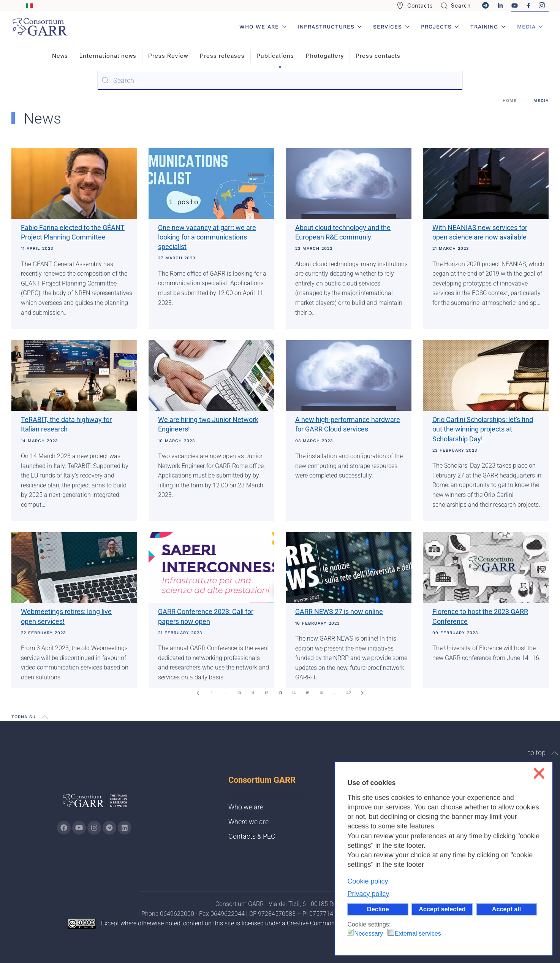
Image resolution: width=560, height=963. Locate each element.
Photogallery (325, 56)
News (60, 56)
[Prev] (198, 693)
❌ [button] (539, 773)
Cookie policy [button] (368, 881)
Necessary (369, 934)
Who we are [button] (263, 27)
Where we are (248, 822)
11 (253, 693)
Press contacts (378, 56)
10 (239, 693)
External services (418, 934)
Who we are (246, 807)
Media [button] (530, 27)
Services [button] (391, 27)
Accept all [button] (506, 909)
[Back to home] (40, 27)
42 (349, 693)
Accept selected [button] (442, 909)
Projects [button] (440, 27)
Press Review (168, 56)
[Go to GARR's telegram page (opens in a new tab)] (109, 828)
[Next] (362, 693)
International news (108, 56)
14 (294, 693)
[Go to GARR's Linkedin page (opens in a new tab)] (125, 828)
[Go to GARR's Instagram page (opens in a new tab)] (64, 828)
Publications (275, 56)
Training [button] (488, 27)
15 (307, 693)
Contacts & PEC (252, 836)
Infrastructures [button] (330, 27)
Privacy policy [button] (368, 894)
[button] (45, 717)
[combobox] (280, 80)
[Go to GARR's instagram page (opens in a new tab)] (94, 828)
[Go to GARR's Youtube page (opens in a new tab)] (79, 828)
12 (266, 693)
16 (321, 693)
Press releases (222, 56)
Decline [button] (378, 909)
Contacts (414, 6)
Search (456, 6)
